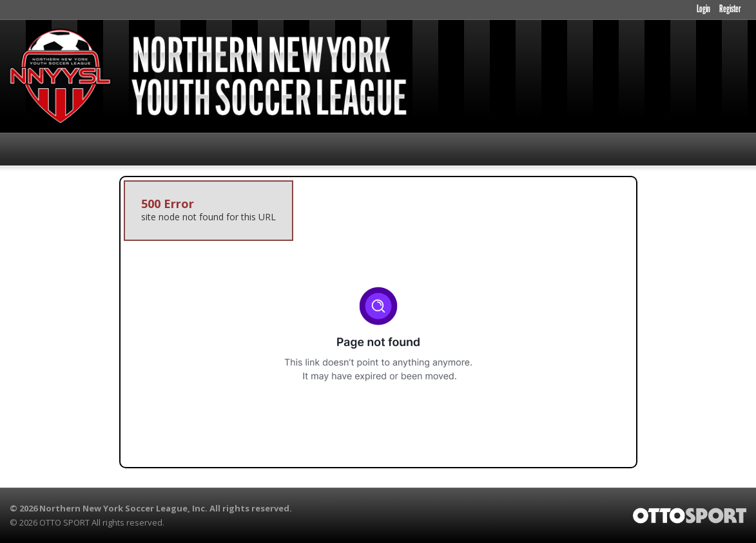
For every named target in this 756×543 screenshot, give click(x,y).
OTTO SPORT (64, 522)
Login (703, 10)
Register (730, 10)
